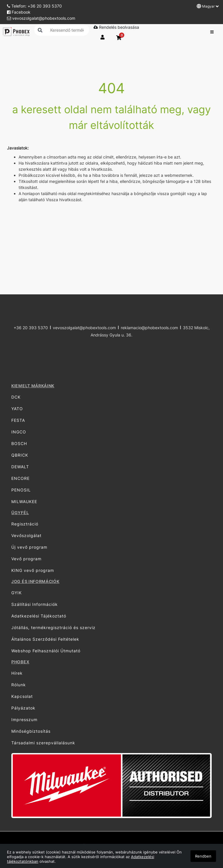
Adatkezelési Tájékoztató (39, 616)
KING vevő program (33, 570)
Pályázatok (23, 708)
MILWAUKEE (24, 501)
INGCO (19, 432)
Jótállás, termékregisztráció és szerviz (53, 627)
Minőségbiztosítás (31, 731)
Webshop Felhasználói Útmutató (46, 651)
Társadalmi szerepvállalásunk (43, 743)
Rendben (203, 856)
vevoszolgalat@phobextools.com (41, 18)
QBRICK (20, 455)
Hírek (17, 673)
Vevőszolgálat (26, 535)
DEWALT (20, 467)
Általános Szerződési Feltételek (45, 639)
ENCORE (20, 478)
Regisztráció (25, 524)
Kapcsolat (22, 696)
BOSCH (19, 443)
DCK (16, 397)
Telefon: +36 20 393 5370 (34, 6)
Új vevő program (29, 547)
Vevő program (26, 559)
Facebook (19, 12)
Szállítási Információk (35, 604)
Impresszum (24, 720)
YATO (17, 409)
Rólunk (19, 685)
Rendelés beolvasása (116, 27)
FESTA (18, 420)
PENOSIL (21, 490)
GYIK (17, 593)
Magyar (208, 6)
